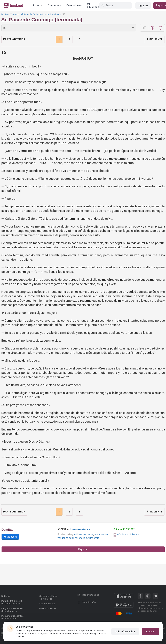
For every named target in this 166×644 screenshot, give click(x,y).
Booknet (5, 14)
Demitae (7, 530)
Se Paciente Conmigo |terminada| (45, 14)
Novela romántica (19, 14)
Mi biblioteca (93, 5)
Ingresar (143, 5)
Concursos (54, 5)
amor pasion (101, 535)
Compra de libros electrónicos (48, 597)
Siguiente (154, 39)
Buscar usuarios (48, 608)
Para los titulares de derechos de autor (12, 602)
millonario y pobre (84, 535)
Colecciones (74, 5)
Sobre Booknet (47, 604)
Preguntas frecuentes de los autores (13, 617)
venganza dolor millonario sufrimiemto (78, 538)
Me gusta (10, 537)
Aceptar (151, 632)
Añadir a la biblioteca (128, 535)
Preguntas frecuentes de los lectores (13, 610)
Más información (125, 632)
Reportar (83, 549)
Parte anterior (14, 39)
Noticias (6, 596)
